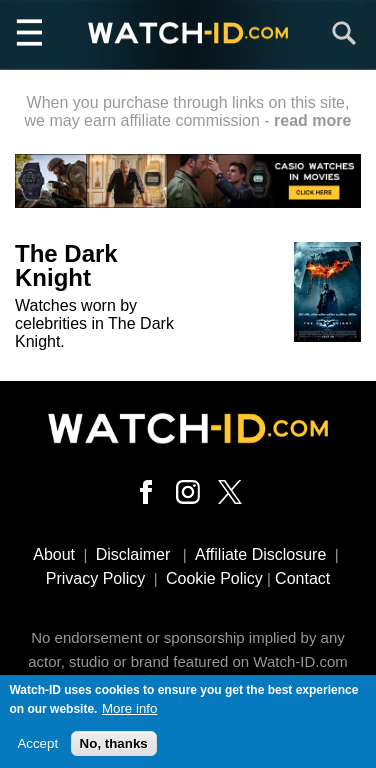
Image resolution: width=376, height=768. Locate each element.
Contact (302, 578)
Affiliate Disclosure (260, 554)
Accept (37, 748)
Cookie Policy (214, 578)
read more (312, 120)
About (54, 554)
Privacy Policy (96, 578)
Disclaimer (133, 554)
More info (130, 713)
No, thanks (114, 748)
